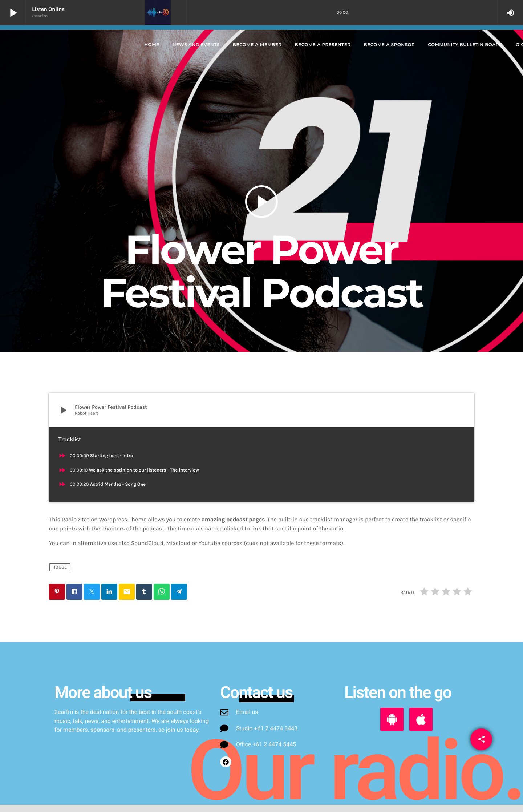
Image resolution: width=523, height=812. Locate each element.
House (60, 567)
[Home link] (71, 45)
